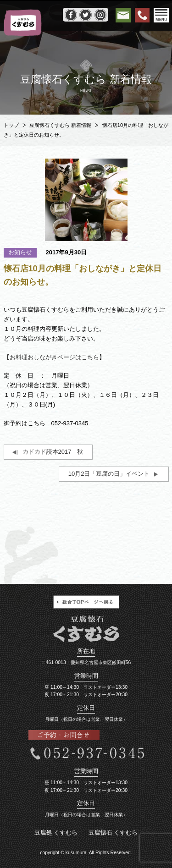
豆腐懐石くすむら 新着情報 (60, 125)
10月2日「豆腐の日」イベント (109, 474)
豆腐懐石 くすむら (113, 832)
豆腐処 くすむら (56, 832)
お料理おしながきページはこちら (54, 357)
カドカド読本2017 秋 (53, 452)
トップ (11, 125)
